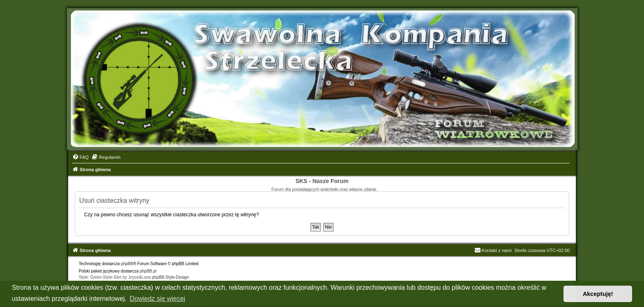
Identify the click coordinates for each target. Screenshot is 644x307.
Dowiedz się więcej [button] (158, 299)
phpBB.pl (148, 271)
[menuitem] (80, 157)
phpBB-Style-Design (170, 277)
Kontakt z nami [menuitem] (493, 250)
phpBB (127, 264)
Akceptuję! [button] (598, 294)
